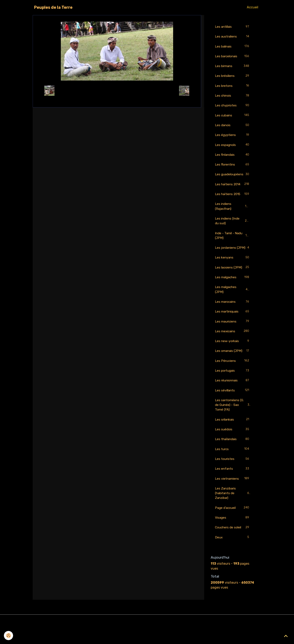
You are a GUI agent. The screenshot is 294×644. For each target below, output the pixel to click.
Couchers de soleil (233, 545)
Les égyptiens (233, 137)
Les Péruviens (233, 376)
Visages (233, 535)
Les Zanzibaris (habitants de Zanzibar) (233, 510)
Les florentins (233, 167)
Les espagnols (233, 147)
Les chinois (233, 97)
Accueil (253, 7)
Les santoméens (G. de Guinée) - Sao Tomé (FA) (233, 420)
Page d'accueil (233, 525)
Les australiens (233, 37)
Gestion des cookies (147, 638)
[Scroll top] (286, 636)
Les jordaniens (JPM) (233, 258)
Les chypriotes (233, 107)
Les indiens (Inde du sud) (233, 229)
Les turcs (233, 466)
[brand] (53, 7)
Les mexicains (233, 346)
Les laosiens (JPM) (233, 281)
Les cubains (233, 117)
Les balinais (233, 47)
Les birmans (233, 67)
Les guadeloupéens (233, 179)
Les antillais (233, 27)
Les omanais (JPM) (233, 366)
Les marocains (233, 316)
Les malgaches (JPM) (233, 303)
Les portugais (233, 386)
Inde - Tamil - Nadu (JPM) (233, 244)
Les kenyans (233, 271)
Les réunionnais (233, 396)
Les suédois (233, 446)
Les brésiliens (233, 77)
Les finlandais (233, 157)
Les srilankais (233, 436)
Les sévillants (233, 406)
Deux (233, 555)
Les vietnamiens (233, 495)
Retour (117, 91)
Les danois (233, 127)
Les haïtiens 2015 (233, 202)
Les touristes (233, 476)
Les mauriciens (233, 336)
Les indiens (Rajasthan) (233, 214)
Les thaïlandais (233, 456)
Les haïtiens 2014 (233, 192)
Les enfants (233, 485)
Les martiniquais (233, 326)
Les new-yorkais (233, 356)
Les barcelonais (233, 57)
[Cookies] (9, 636)
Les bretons (233, 87)
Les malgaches (233, 291)
